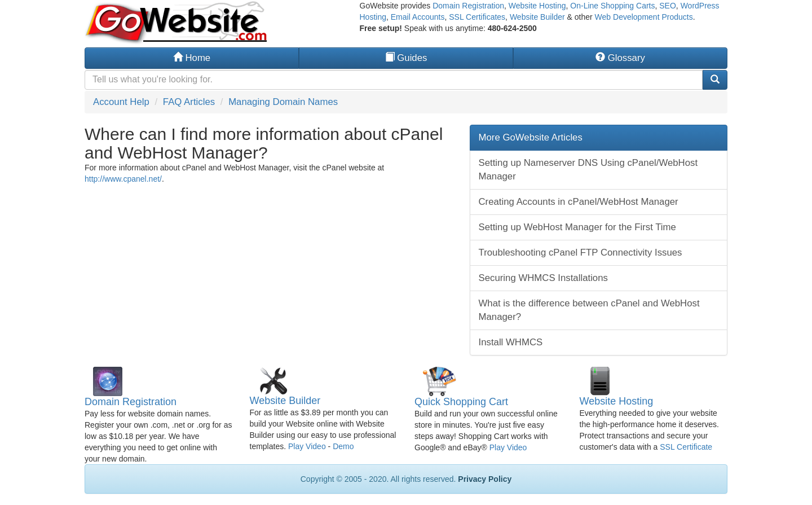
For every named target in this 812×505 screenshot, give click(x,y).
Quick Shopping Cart (461, 402)
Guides (406, 58)
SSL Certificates (477, 17)
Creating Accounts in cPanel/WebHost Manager (579, 202)
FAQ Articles (189, 102)
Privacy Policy (485, 479)
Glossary (620, 58)
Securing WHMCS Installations (543, 278)
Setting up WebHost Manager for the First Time (577, 227)
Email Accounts (418, 17)
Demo (343, 446)
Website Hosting (537, 6)
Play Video (307, 446)
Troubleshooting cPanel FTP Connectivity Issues (581, 252)
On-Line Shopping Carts (612, 6)
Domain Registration (468, 6)
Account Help (121, 102)
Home (192, 58)
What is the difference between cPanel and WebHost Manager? (589, 310)
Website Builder (537, 17)
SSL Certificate (686, 447)
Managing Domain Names (283, 102)
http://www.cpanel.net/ (123, 179)
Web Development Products (644, 17)
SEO (668, 6)
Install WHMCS (511, 342)
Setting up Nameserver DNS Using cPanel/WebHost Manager (588, 170)
